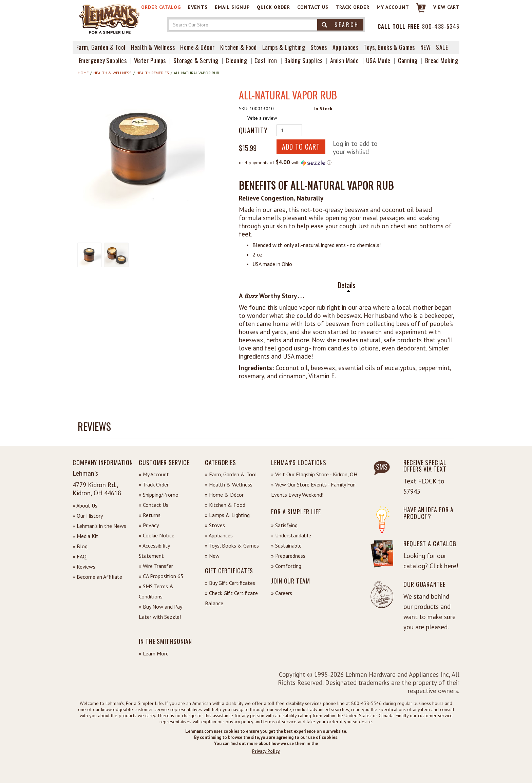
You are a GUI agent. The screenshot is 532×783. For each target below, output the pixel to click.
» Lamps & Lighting (227, 515)
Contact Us (313, 7)
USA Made (378, 60)
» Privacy (149, 525)
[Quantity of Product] (289, 130)
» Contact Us (154, 505)
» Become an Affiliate (97, 577)
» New (212, 556)
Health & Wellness (153, 47)
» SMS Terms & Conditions (156, 591)
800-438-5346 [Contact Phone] (441, 26)
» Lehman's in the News (99, 526)
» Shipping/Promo (159, 495)
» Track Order (154, 484)
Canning (408, 60)
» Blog (80, 546)
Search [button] (340, 25)
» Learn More (154, 653)
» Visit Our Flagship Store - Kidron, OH (314, 474)
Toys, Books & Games (389, 47)
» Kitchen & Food (225, 505)
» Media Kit (85, 536)
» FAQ (80, 556)
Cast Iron (266, 60)
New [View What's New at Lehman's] (425, 47)
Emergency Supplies (103, 60)
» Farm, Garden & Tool (231, 474)
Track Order (353, 7)
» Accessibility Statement (154, 551)
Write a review (262, 118)
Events (198, 7)
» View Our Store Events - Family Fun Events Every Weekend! (313, 490)
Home (83, 73)
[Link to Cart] (418, 11)
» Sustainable (286, 546)
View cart (446, 7)
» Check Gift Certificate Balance (231, 598)
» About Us (85, 505)
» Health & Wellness (229, 484)
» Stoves (215, 525)
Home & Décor (197, 47)
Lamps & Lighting (284, 47)
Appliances (346, 47)
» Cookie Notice (157, 535)
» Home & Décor (224, 495)
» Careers (282, 593)
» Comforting (286, 566)
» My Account (154, 474)
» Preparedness (288, 556)
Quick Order (273, 7)
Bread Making (442, 60)
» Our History (88, 516)
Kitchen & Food (239, 47)
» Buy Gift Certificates (230, 583)
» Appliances (219, 535)
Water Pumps (150, 60)
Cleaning (236, 60)
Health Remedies (153, 73)
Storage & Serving (196, 60)
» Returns (150, 515)
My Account (393, 7)
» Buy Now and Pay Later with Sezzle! (160, 612)
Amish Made (345, 60)
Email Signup (232, 7)
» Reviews (84, 567)
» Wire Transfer (156, 566)
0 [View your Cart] (422, 7)
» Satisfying (284, 525)
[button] (141, 148)
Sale (442, 47)
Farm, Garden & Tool (101, 47)
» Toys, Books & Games (232, 546)
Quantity (253, 130)
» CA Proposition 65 (161, 576)
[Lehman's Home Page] (110, 18)
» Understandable (291, 535)
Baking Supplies (303, 60)
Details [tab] (347, 285)
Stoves (319, 47)
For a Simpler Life (296, 512)
